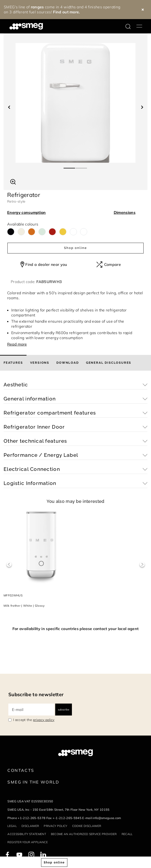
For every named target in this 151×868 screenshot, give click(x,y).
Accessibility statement (27, 834)
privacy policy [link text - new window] (44, 720)
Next (142, 565)
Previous (9, 565)
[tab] (13, 363)
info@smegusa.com (107, 818)
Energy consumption (27, 212)
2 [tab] (81, 166)
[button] (13, 181)
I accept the (34, 720)
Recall (127, 834)
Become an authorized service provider (84, 834)
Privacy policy (55, 826)
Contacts (21, 770)
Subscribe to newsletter (36, 694)
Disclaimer (30, 826)
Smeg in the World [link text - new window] (33, 782)
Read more (17, 344)
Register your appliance (27, 842)
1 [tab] (70, 166)
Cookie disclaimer (87, 826)
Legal (12, 826)
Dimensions (125, 212)
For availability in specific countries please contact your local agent (75, 629)
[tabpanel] (75, 103)
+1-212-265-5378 (32, 818)
